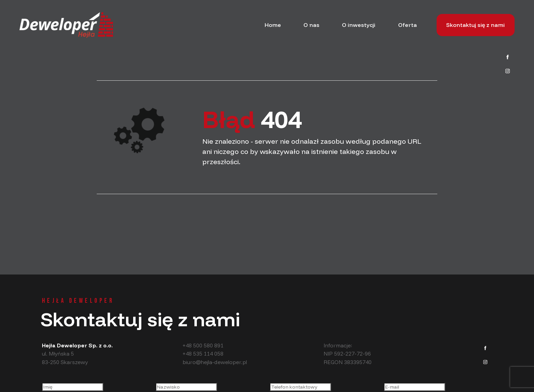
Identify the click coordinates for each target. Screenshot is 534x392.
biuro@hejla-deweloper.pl (215, 362)
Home (273, 25)
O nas (311, 25)
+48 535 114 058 (203, 354)
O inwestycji (359, 25)
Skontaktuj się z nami (475, 25)
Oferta (407, 25)
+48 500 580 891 (203, 345)
